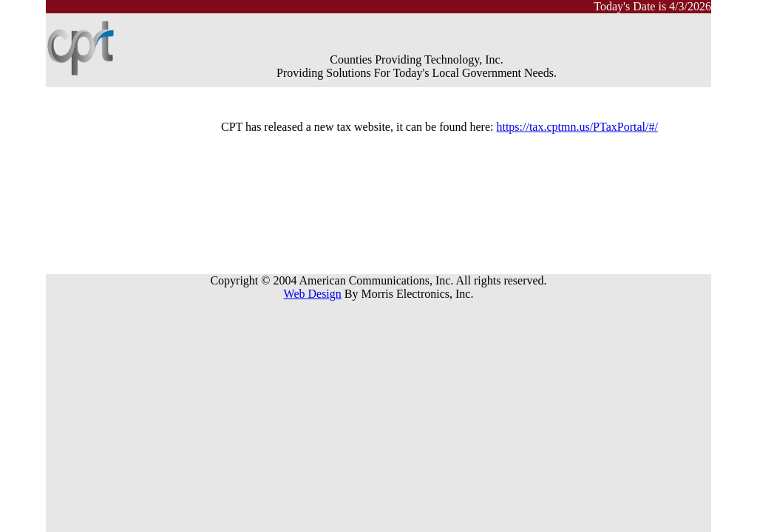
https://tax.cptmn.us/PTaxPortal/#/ (577, 127)
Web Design (313, 294)
